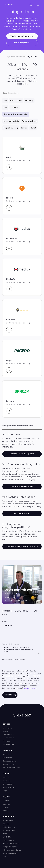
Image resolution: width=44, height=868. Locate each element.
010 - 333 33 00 (9, 784)
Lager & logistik (9, 840)
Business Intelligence (11, 844)
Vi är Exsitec (7, 728)
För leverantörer (9, 744)
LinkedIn (6, 807)
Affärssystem (16, 100)
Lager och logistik (11, 121)
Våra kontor (7, 781)
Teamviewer (7, 758)
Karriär (5, 731)
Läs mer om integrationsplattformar (22, 546)
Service (24, 128)
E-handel (15, 107)
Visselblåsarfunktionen (11, 768)
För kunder (7, 741)
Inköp (5, 834)
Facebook (6, 801)
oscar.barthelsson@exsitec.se (17, 601)
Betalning (29, 100)
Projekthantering (11, 128)
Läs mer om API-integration (22, 454)
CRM (5, 107)
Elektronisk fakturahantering (16, 114)
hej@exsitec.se (9, 788)
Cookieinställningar (10, 761)
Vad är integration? (22, 43)
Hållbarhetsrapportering (12, 850)
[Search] (31, 5)
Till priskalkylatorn (22, 513)
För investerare (8, 738)
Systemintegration (15, 56)
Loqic (5, 791)
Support (6, 755)
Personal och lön (29, 121)
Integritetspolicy (30, 688)
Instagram (7, 804)
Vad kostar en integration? (22, 36)
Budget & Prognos (10, 847)
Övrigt (33, 128)
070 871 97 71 (10, 598)
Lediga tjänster (8, 735)
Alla (5, 100)
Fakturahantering (9, 827)
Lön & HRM (7, 837)
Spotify (6, 811)
